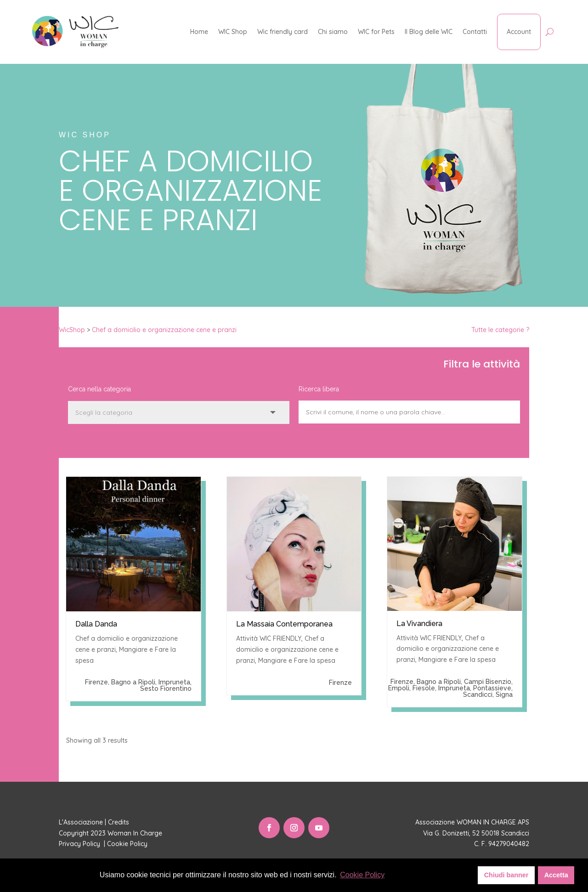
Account (519, 32)
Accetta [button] (556, 875)
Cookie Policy (128, 844)
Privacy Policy (80, 844)
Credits (119, 822)
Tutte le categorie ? (500, 330)
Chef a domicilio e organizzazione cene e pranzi (164, 330)
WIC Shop (233, 32)
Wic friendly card (283, 32)
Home (199, 32)
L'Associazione (81, 822)
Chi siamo (333, 32)
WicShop (72, 330)
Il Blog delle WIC (429, 32)
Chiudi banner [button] (506, 875)
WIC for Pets (376, 32)
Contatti (475, 32)
